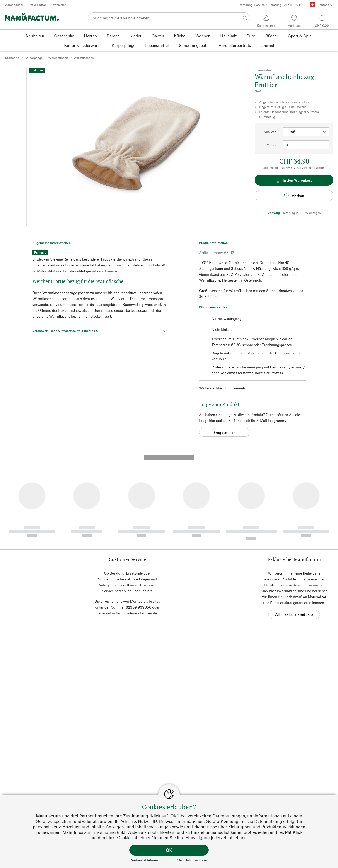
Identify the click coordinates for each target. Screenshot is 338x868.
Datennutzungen (229, 816)
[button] (32, 232)
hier (279, 832)
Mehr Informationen (193, 860)
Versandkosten (314, 168)
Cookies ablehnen (144, 860)
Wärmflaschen (84, 58)
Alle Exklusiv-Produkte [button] (294, 528)
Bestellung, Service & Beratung (271, 5)
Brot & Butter (37, 5)
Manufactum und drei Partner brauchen (75, 816)
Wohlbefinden (58, 58)
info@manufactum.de (139, 526)
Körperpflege (34, 58)
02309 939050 (139, 521)
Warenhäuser (14, 5)
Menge (272, 145)
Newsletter (58, 5)
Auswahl (270, 132)
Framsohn (239, 388)
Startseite (12, 58)
